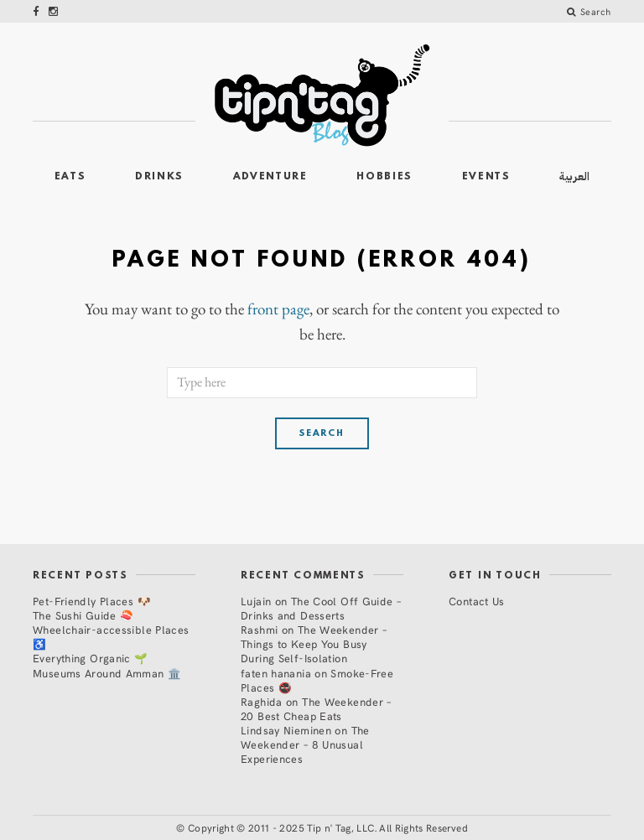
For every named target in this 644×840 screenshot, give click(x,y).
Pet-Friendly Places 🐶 (92, 601)
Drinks (159, 177)
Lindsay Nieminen (286, 730)
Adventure (270, 177)
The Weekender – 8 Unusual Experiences (305, 744)
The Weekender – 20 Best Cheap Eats (316, 708)
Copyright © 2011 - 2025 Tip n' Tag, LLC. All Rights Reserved (328, 827)
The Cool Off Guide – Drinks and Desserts (321, 608)
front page (278, 310)
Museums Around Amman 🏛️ (107, 673)
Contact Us (477, 601)
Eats (70, 177)
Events (486, 177)
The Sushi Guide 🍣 (83, 615)
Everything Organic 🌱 (91, 658)
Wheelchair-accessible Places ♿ (111, 636)
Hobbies (384, 177)
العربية (574, 176)
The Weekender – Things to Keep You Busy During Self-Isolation (314, 643)
